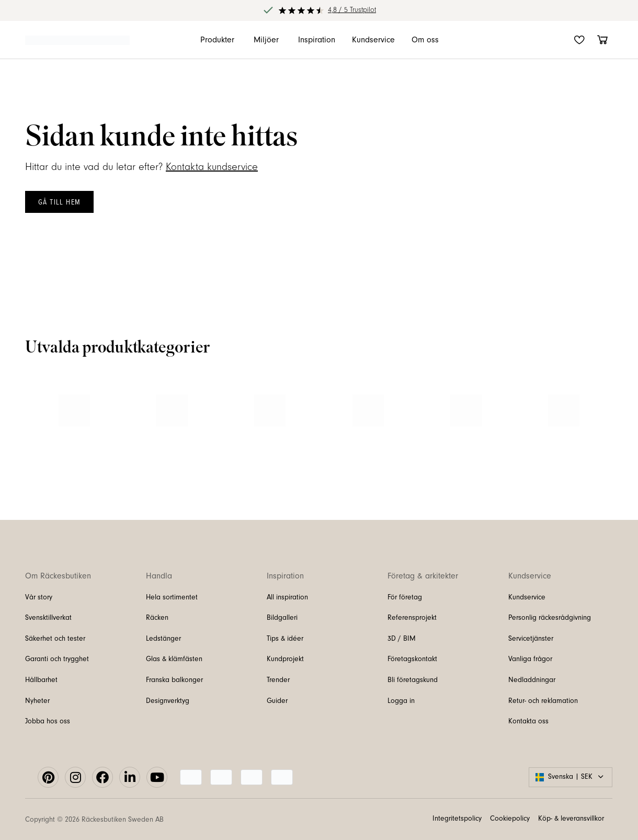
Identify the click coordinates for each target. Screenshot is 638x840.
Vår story (39, 597)
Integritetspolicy (457, 819)
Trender (278, 680)
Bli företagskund (413, 680)
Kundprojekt (285, 659)
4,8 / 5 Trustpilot (352, 10)
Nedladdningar (532, 680)
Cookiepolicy (510, 819)
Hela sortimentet (172, 597)
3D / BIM (402, 639)
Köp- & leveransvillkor (571, 819)
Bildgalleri (282, 618)
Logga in (401, 701)
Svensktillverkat (48, 618)
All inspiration (287, 597)
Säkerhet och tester (55, 639)
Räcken (157, 618)
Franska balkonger (174, 680)
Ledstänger (163, 639)
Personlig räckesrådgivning (550, 618)
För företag (405, 597)
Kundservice (527, 597)
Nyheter (37, 701)
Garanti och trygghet (57, 659)
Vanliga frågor (530, 659)
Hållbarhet (41, 680)
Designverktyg (168, 701)
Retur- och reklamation (543, 701)
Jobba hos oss (48, 721)
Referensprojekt (412, 618)
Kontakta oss (528, 721)
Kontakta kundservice (212, 167)
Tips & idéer (285, 639)
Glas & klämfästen (174, 659)
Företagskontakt (412, 659)
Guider (277, 701)
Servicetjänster (531, 639)
